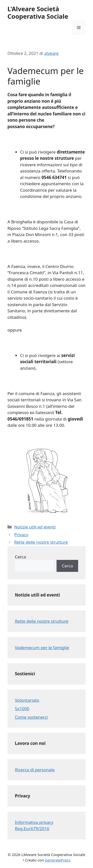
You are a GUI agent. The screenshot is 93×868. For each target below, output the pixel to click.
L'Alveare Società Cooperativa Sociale (38, 12)
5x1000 (22, 709)
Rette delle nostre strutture (41, 542)
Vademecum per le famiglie (42, 648)
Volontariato (27, 700)
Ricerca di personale (35, 770)
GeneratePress (58, 860)
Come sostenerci (31, 717)
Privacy (21, 535)
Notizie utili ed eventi (35, 527)
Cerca (20, 557)
